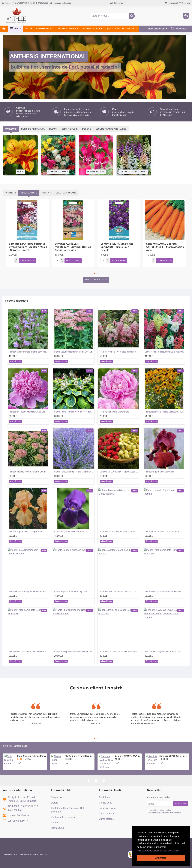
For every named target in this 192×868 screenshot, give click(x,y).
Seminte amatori (58, 172)
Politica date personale (166, 851)
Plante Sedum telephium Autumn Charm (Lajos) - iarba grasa (28, 472)
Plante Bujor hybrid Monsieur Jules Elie (27, 412)
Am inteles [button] (161, 858)
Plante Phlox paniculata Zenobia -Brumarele (28, 652)
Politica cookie (144, 851)
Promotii (11, 193)
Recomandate (29, 193)
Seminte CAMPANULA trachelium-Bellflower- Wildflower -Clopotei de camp (128, 756)
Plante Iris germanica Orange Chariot (26, 532)
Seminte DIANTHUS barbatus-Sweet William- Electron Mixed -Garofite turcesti (28, 247)
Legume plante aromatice (111, 129)
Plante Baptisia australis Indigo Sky (70, 592)
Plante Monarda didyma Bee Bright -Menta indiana (119, 532)
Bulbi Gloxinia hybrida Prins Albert (32, 756)
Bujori (53, 129)
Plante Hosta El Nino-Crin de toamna (162, 532)
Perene (87, 129)
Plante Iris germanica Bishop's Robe (71, 532)
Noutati (46, 193)
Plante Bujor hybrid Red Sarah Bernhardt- (79, 756)
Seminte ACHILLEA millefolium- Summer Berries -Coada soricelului (74, 247)
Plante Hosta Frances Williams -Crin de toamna (74, 412)
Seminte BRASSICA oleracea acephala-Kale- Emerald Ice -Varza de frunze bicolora (174, 756)
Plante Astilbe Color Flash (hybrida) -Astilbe (119, 592)
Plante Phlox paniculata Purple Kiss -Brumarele (165, 592)
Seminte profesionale (134, 172)
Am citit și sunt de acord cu (164, 811)
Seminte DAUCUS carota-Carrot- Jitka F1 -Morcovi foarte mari (165, 247)
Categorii (11, 129)
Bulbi (20, 172)
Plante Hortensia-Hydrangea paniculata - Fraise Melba (119, 352)
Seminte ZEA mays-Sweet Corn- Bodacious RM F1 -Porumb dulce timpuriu (165, 652)
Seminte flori (70, 129)
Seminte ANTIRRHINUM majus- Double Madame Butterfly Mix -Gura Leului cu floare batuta (165, 352)
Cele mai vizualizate (15, 746)
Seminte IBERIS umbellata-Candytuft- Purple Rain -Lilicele (117, 247)
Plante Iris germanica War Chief (159, 472)
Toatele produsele (95, 280)
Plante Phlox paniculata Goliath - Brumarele (119, 652)
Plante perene (96, 172)
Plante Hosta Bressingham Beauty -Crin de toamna (28, 592)
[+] (16, 260)
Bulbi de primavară (33, 129)
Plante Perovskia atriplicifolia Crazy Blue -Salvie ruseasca (74, 472)
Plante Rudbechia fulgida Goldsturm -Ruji (164, 412)
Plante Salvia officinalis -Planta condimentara (28, 352)
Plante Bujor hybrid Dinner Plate (114, 412)
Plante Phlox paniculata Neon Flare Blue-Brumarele (74, 652)
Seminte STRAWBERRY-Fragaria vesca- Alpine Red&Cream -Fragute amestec (119, 472)
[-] (16, 262)
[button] (180, 851)
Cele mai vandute (66, 193)
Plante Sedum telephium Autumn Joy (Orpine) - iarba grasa (74, 352)
